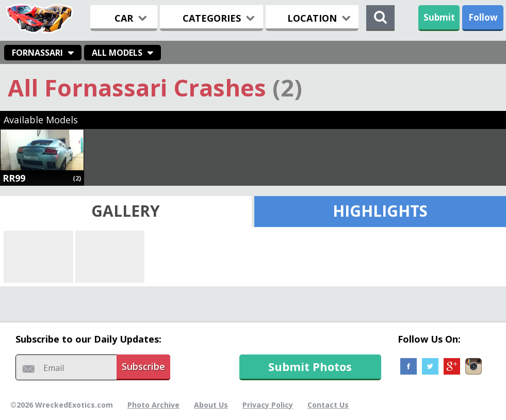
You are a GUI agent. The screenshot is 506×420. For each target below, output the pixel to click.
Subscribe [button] (143, 366)
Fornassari (37, 53)
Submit (439, 17)
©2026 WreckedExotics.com (62, 405)
